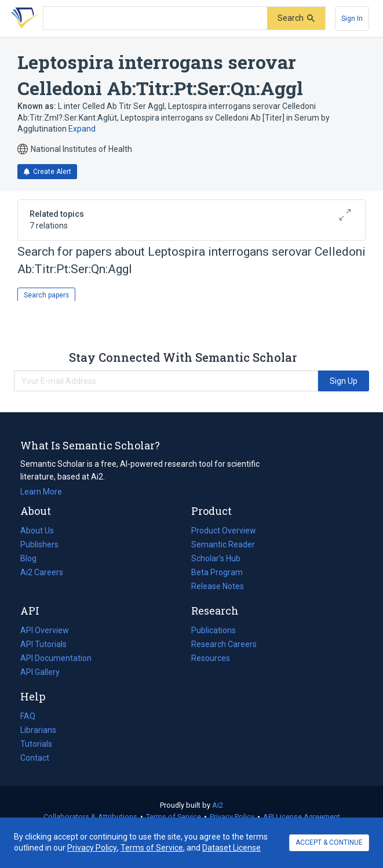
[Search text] (155, 19)
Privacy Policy (232, 817)
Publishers (39, 544)
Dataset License (231, 848)
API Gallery (40, 672)
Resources (211, 658)
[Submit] (296, 18)
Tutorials (36, 744)
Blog (33, 558)
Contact (35, 758)
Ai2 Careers (42, 572)
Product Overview (224, 531)
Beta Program (217, 572)
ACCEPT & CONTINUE (329, 842)
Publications (214, 630)
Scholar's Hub (216, 558)
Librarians (38, 730)
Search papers (46, 295)
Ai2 (218, 805)
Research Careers (224, 644)
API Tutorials (43, 644)
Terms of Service (174, 817)
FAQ (28, 716)
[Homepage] (23, 19)
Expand (82, 129)
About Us (37, 531)
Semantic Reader (223, 544)
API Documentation (56, 658)
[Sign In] (352, 19)
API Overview (45, 630)
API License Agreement (302, 817)
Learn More (41, 492)
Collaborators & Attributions (90, 817)
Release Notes (218, 586)
